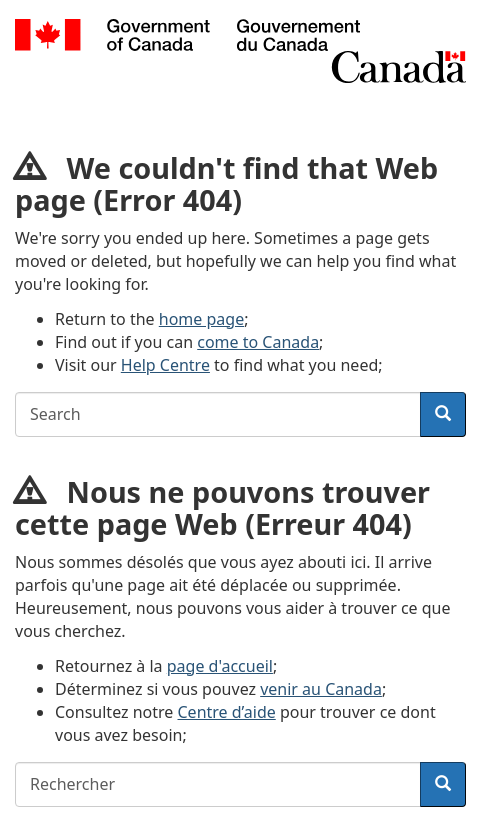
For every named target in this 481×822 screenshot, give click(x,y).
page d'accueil (220, 666)
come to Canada (258, 342)
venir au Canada (321, 689)
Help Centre (165, 365)
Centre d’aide (227, 712)
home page (201, 319)
